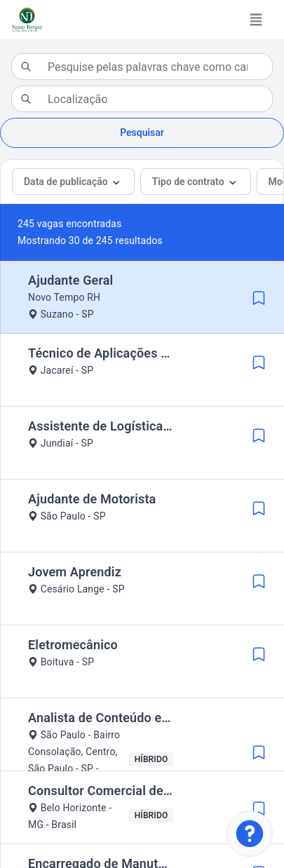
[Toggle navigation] (256, 20)
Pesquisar (142, 133)
